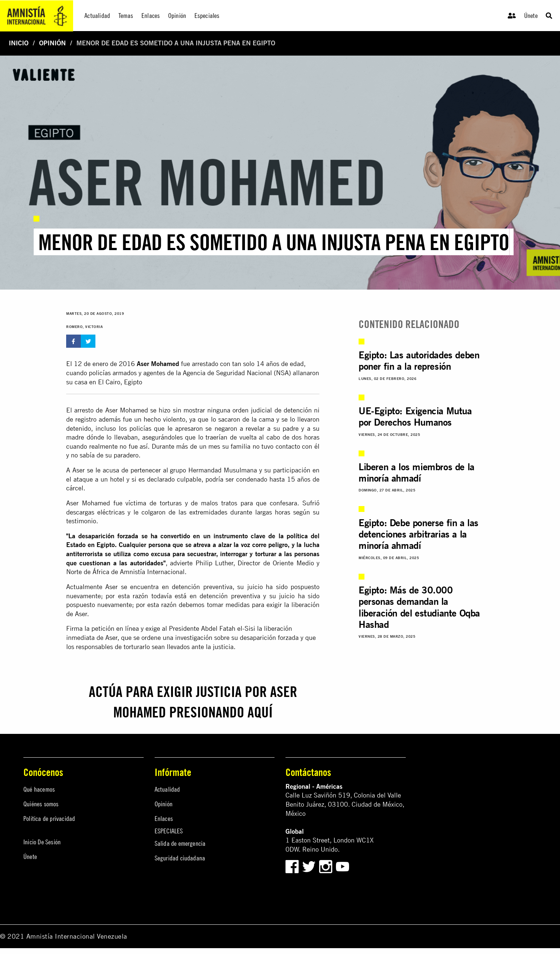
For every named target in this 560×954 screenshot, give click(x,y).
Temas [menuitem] (126, 16)
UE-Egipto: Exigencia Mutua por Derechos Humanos (415, 416)
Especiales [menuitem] (207, 16)
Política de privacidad (49, 819)
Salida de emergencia (180, 843)
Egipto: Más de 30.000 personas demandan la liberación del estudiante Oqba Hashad (419, 607)
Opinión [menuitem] (177, 16)
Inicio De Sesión (42, 842)
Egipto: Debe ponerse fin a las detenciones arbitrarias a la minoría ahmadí (419, 534)
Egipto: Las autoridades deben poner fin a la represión (419, 361)
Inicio (19, 43)
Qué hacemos (39, 789)
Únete (531, 16)
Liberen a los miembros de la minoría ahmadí (417, 472)
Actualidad (167, 789)
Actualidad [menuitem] (97, 16)
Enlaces (164, 819)
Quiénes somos (41, 804)
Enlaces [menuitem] (151, 16)
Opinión (52, 43)
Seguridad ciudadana (180, 858)
